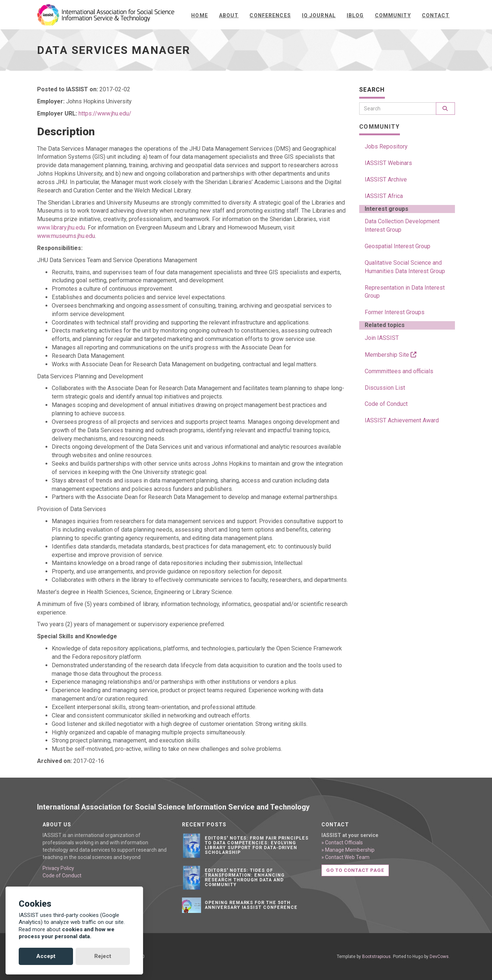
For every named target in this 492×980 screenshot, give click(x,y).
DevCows (439, 957)
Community (393, 15)
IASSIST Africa (384, 196)
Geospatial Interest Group (398, 246)
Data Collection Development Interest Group (402, 225)
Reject (103, 956)
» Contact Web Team (345, 857)
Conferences (270, 15)
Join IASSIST (382, 338)
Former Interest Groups (395, 312)
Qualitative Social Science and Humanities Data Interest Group (405, 267)
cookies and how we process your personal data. (67, 933)
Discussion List (385, 388)
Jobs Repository (386, 146)
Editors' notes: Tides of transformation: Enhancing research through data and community (245, 878)
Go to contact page (355, 870)
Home (199, 15)
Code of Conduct (386, 404)
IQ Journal (319, 15)
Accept (46, 956)
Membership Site (391, 355)
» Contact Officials (342, 843)
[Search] (398, 109)
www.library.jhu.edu (61, 227)
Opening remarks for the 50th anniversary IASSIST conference (251, 905)
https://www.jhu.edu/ (105, 113)
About (229, 15)
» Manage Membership (348, 850)
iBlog (355, 15)
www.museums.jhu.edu (66, 236)
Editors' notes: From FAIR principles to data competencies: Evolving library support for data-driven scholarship (257, 845)
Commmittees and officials (399, 371)
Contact (436, 15)
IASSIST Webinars (388, 163)
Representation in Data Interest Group (405, 292)
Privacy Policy (58, 868)
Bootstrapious (376, 957)
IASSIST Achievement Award (402, 420)
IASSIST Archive (386, 179)
